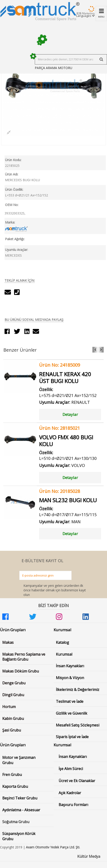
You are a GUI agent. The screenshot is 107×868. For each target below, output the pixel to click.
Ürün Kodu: (13, 160)
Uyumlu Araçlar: (16, 250)
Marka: (10, 222)
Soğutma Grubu (16, 822)
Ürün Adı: (12, 174)
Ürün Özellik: (14, 189)
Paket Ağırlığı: (15, 239)
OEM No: (12, 205)
